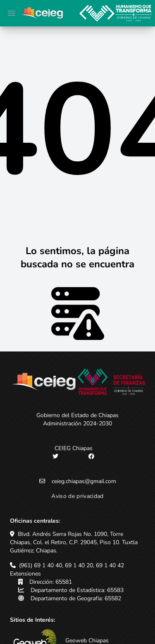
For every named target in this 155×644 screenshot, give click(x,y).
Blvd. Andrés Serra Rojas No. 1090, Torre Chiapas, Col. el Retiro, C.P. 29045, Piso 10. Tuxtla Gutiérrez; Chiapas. (74, 542)
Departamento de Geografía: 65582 (76, 598)
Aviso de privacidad (77, 496)
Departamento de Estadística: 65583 (77, 590)
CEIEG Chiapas (74, 448)
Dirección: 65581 (51, 582)
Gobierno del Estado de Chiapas (77, 415)
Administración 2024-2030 (77, 423)
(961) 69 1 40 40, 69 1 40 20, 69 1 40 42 (72, 565)
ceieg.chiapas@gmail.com (84, 481)
